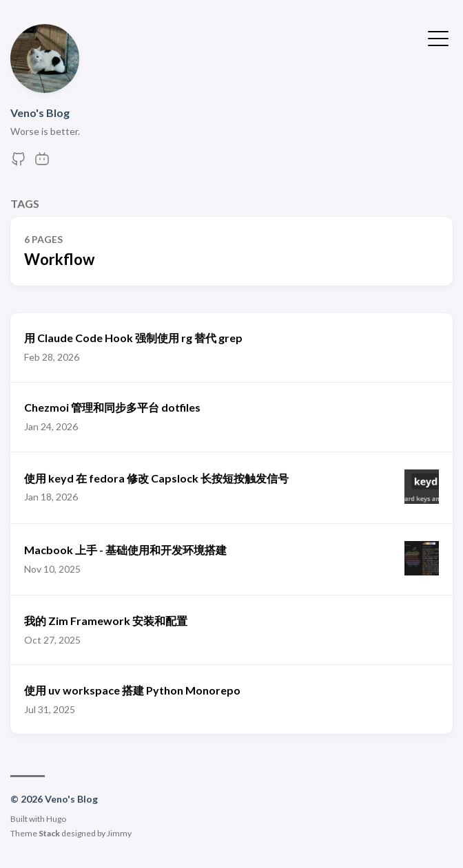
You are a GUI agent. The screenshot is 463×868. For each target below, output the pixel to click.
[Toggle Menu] (438, 37)
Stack (49, 833)
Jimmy (119, 833)
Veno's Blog (40, 113)
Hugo (56, 819)
